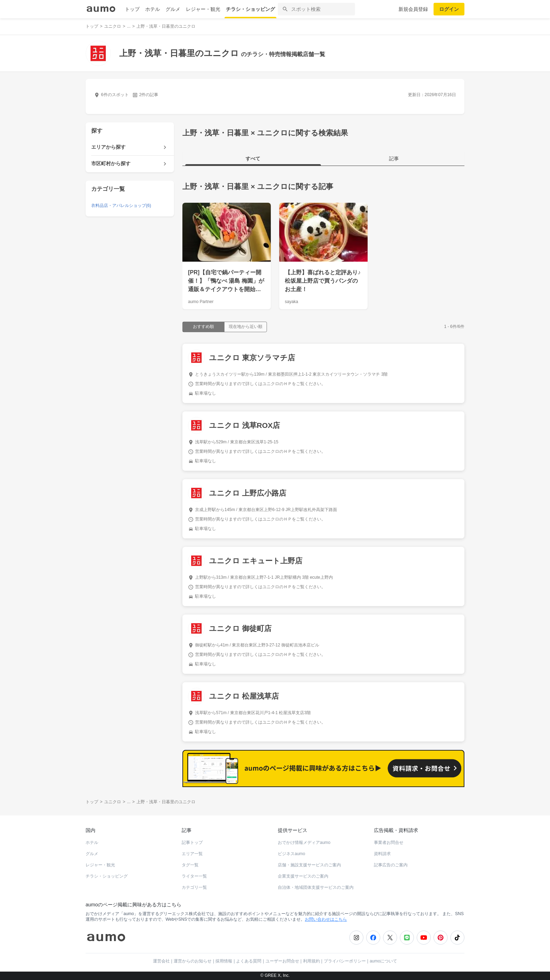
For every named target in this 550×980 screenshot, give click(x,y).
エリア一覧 (192, 854)
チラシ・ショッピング (250, 9)
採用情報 (224, 961)
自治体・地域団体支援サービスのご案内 (316, 887)
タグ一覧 (190, 865)
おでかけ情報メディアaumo (304, 843)
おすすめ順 (203, 327)
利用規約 (311, 961)
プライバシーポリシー (345, 961)
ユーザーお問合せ (282, 961)
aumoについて (383, 961)
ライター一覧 (194, 876)
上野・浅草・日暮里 (216, 186)
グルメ (173, 9)
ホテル (153, 9)
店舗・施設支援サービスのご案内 (309, 865)
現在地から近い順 (246, 327)
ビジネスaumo (291, 854)
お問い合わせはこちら (326, 919)
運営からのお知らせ (193, 961)
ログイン (449, 9)
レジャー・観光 (203, 9)
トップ (132, 9)
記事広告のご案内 (391, 865)
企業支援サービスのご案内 (303, 876)
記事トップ (192, 843)
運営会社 (161, 961)
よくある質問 (249, 961)
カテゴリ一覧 (194, 887)
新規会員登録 (413, 9)
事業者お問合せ (389, 843)
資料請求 (382, 854)
